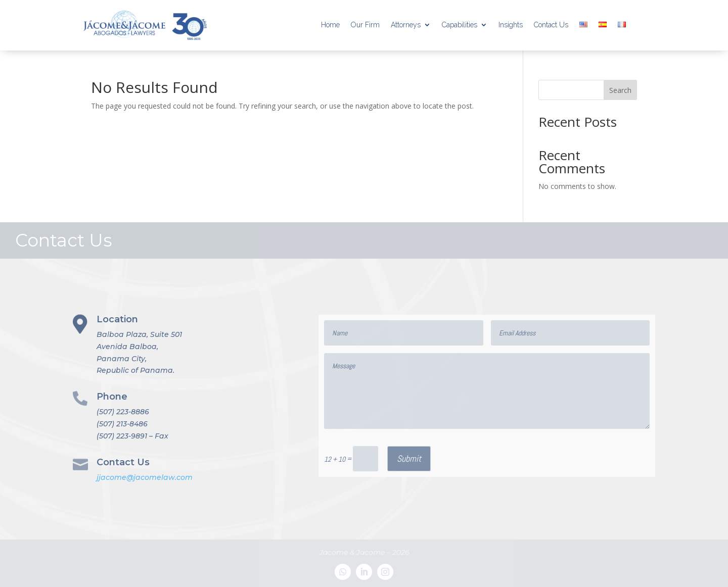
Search (620, 90)
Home (330, 25)
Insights (511, 25)
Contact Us (551, 25)
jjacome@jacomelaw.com (145, 477)
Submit (409, 458)
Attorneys (406, 25)
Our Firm (365, 25)
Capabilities (460, 25)
